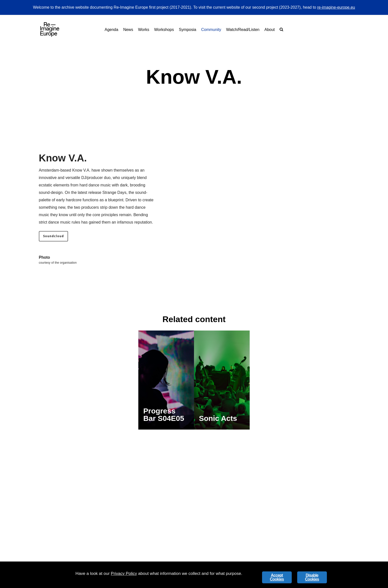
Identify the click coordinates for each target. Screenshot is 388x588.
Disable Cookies (312, 577)
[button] (53, 247)
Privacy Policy (124, 574)
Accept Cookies (277, 577)
